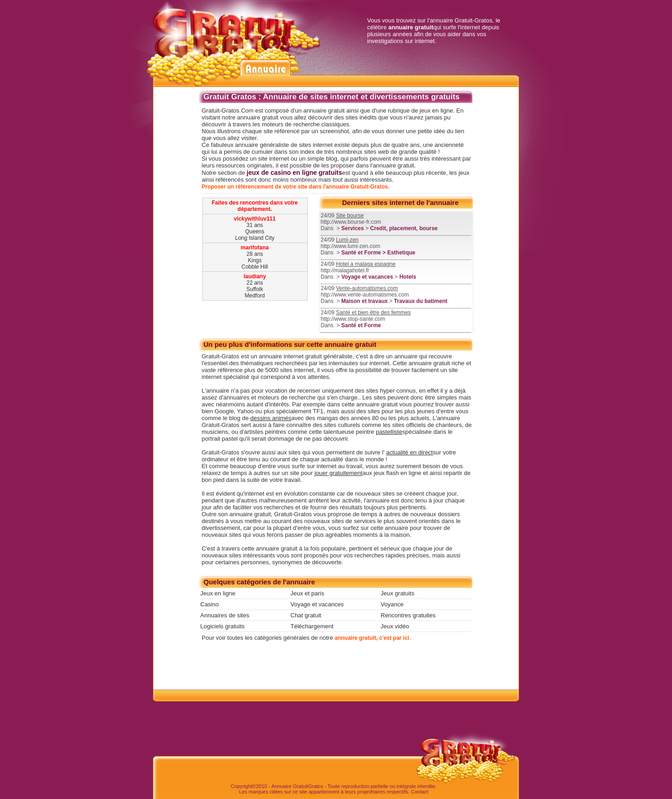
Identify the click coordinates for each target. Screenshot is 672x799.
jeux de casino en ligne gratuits (295, 173)
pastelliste (389, 432)
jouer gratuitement (339, 473)
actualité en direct (410, 452)
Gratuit (301, 786)
